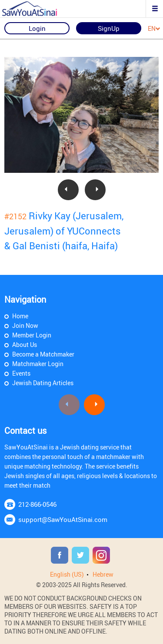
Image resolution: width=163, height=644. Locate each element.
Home (20, 316)
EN (154, 29)
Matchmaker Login (38, 364)
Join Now (25, 325)
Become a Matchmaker (43, 354)
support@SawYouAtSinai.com (63, 519)
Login (37, 28)
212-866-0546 (37, 504)
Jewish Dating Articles (43, 383)
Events (21, 373)
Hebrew (103, 574)
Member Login (32, 335)
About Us (25, 345)
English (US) (67, 574)
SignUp (109, 28)
